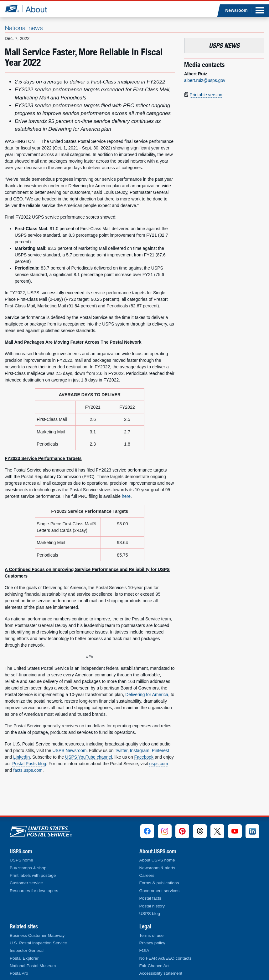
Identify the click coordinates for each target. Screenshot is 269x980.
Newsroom (236, 10)
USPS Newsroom (70, 750)
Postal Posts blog (29, 764)
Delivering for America (147, 695)
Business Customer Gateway (37, 935)
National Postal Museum (33, 966)
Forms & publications (159, 883)
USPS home (21, 860)
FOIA (144, 950)
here (126, 496)
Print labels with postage (33, 875)
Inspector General (27, 950)
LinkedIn (21, 757)
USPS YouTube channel (89, 757)
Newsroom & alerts (157, 868)
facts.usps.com (28, 770)
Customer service (26, 883)
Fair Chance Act (155, 966)
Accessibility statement (161, 973)
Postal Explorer (24, 958)
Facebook (144, 757)
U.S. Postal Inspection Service (38, 943)
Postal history (152, 906)
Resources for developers (34, 891)
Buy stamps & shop (28, 868)
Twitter (121, 750)
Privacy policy (152, 943)
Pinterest (160, 750)
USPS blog (150, 914)
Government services (159, 891)
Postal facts (150, 898)
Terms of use (152, 935)
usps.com (158, 764)
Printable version (206, 95)
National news (24, 28)
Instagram (140, 750)
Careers (147, 875)
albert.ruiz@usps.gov (205, 80)
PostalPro (19, 973)
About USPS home (157, 860)
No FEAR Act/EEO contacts (166, 958)
